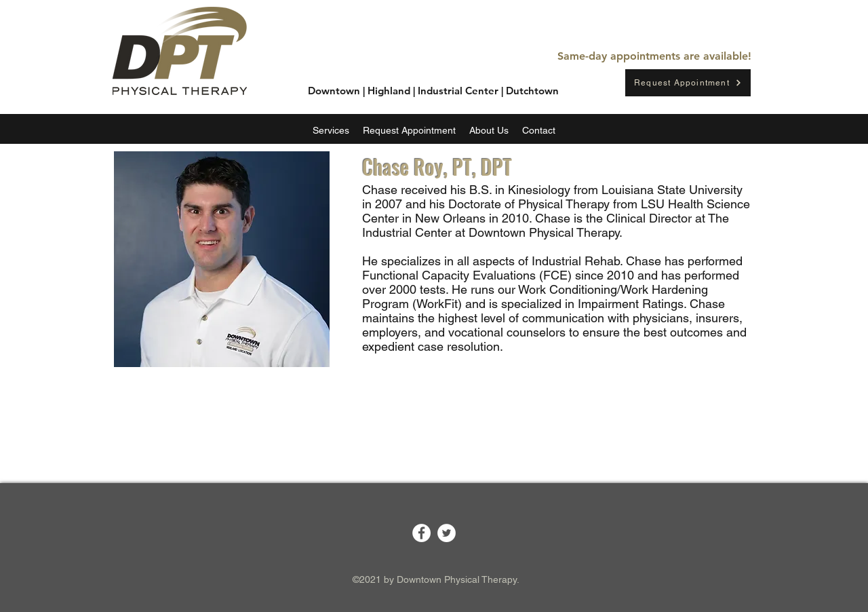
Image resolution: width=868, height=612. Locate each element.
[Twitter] (447, 533)
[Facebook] (421, 533)
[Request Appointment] (688, 83)
